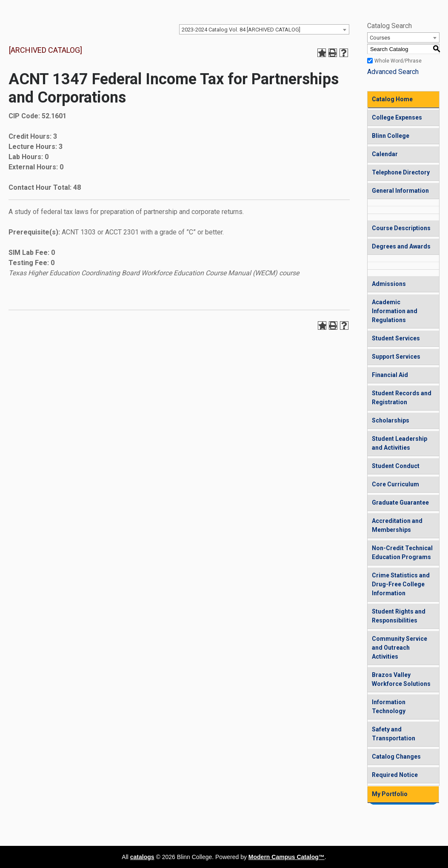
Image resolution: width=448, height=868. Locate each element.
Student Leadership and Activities (399, 443)
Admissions (389, 284)
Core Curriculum (395, 484)
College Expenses (397, 117)
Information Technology (389, 707)
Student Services (396, 338)
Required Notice (395, 775)
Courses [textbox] (380, 38)
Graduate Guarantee (400, 503)
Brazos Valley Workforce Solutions (401, 679)
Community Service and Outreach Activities (399, 648)
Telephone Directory (401, 172)
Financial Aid (390, 375)
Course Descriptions (401, 228)
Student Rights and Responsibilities (399, 616)
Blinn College (391, 136)
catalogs (142, 857)
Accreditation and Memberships (397, 525)
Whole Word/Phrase (398, 61)
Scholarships (391, 420)
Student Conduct (396, 466)
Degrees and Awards (401, 246)
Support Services (396, 357)
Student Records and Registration (402, 398)
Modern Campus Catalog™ (287, 857)
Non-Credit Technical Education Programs (402, 552)
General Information (400, 191)
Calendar (385, 154)
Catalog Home (392, 99)
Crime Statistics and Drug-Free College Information (401, 584)
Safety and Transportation (394, 734)
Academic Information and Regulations (395, 311)
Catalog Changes (396, 757)
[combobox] (264, 29)
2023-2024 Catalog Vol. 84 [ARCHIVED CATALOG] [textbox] (241, 30)
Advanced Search (393, 72)
